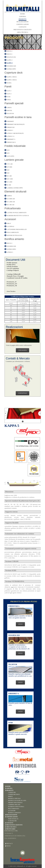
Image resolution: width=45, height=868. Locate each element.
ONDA (9, 100)
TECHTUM (10, 114)
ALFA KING (11, 156)
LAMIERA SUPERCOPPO (15, 188)
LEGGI (20, 624)
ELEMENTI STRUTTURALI (16, 807)
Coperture (10, 47)
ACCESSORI (12, 811)
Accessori (10, 219)
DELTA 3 (10, 51)
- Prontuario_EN (11, 284)
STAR (9, 97)
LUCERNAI (10, 226)
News (8, 846)
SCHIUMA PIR (12, 821)
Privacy (10, 844)
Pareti (8, 86)
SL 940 (9, 185)
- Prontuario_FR (11, 286)
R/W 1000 (10, 179)
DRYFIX (9, 111)
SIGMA (9, 83)
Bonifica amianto (14, 239)
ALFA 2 (9, 94)
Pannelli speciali (14, 103)
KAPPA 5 (34, 43)
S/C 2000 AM (11, 202)
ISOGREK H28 (11, 66)
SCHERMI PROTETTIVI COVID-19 (18, 216)
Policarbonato (13, 208)
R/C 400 (9, 176)
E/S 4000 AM (11, 199)
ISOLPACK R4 (11, 57)
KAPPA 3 (10, 60)
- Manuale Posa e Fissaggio (15, 276)
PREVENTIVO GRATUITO (23, 30)
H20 (8, 170)
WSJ (8, 150)
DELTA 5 (10, 54)
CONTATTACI (22, 393)
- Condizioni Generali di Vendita (17, 278)
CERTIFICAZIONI (23, 24)
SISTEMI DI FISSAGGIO (15, 235)
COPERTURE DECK (14, 794)
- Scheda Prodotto (12, 266)
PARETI (10, 796)
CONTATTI (22, 27)
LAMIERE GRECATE (14, 804)
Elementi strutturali (15, 192)
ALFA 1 (9, 91)
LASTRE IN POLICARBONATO (17, 213)
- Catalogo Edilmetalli (13, 274)
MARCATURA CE (13, 819)
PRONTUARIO (11, 829)
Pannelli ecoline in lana (18, 117)
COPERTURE (25, 43)
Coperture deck (14, 73)
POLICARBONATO (13, 232)
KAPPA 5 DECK (12, 80)
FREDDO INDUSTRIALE (15, 802)
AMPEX (9, 196)
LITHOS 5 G (11, 136)
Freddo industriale (15, 146)
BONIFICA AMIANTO (14, 813)
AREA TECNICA (22, 32)
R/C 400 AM (11, 205)
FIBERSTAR (11, 127)
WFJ (8, 153)
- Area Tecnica (11, 291)
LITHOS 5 (10, 130)
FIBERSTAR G (11, 142)
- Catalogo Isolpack (12, 270)
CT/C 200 (10, 164)
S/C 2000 (10, 182)
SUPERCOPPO (11, 69)
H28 (8, 173)
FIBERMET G (11, 139)
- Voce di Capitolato (12, 268)
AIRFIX (9, 108)
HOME (22, 14)
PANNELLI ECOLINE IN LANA (17, 800)
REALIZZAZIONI (22, 22)
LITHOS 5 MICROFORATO (15, 133)
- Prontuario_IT (11, 282)
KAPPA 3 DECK (12, 77)
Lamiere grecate (14, 160)
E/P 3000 (9, 167)
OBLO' (9, 223)
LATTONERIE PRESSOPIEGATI (17, 229)
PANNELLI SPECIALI (14, 798)
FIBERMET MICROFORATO (16, 124)
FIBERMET (10, 121)
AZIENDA (23, 16)
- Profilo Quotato (12, 263)
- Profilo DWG (11, 265)
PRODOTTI (22, 19)
